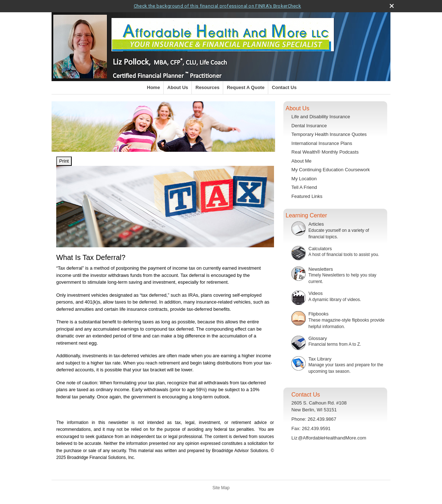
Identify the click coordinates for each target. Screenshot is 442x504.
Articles (316, 224)
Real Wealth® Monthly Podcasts (325, 152)
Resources (207, 87)
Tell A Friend (304, 187)
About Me (301, 161)
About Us (178, 87)
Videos (316, 293)
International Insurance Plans (322, 143)
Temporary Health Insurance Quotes (329, 134)
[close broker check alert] (392, 6)
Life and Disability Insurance (321, 117)
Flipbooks (319, 314)
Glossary (318, 338)
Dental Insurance (309, 126)
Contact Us (284, 87)
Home (154, 87)
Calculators (320, 249)
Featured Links (307, 196)
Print (64, 161)
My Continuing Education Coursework (331, 170)
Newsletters (321, 269)
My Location (304, 179)
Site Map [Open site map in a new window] (221, 488)
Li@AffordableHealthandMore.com (329, 438)
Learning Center (306, 215)
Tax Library (320, 359)
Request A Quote (246, 87)
